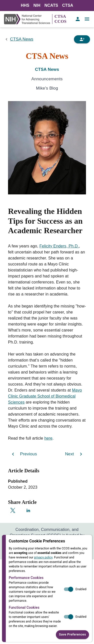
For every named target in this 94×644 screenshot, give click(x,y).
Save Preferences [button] (72, 635)
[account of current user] (78, 19)
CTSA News (22, 39)
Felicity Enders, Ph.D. (59, 246)
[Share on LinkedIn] (28, 510)
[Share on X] (13, 510)
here (49, 438)
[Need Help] (82, 39)
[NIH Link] (28, 19)
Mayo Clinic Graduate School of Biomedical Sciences (45, 396)
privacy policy (43, 557)
